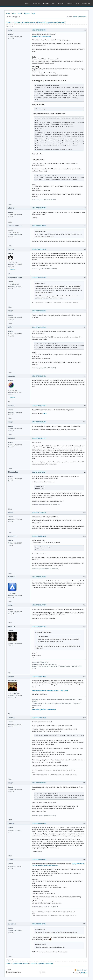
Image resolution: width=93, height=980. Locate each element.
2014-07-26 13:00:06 (39, 783)
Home (27, 3)
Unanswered (82, 17)
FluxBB (84, 973)
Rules (14, 13)
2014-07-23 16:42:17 (39, 627)
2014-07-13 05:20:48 (39, 30)
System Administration (24, 22)
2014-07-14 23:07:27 (39, 438)
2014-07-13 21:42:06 (39, 226)
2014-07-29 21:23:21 (39, 924)
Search (20, 13)
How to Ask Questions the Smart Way (44, 710)
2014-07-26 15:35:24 (39, 860)
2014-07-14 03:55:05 (39, 311)
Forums (46, 3)
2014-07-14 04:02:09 (39, 327)
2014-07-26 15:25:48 (39, 823)
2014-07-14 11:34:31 (39, 376)
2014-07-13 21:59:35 (39, 249)
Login (33, 13)
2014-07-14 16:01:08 (39, 422)
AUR (77, 3)
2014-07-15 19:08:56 (39, 536)
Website (12, 269)
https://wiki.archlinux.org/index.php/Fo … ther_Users (50, 691)
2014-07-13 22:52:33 (39, 278)
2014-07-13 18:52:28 (39, 208)
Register (27, 13)
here (45, 413)
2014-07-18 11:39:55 (39, 577)
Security (70, 3)
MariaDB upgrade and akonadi (51, 22)
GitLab (61, 3)
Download (86, 3)
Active (75, 17)
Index (8, 13)
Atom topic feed (82, 970)
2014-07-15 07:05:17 (39, 472)
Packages (36, 3)
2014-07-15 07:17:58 (39, 513)
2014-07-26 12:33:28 (39, 718)
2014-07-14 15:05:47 (39, 406)
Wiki (54, 3)
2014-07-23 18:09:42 (39, 677)
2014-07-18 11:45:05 (39, 605)
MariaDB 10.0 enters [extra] (42, 36)
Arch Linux (12, 3)
